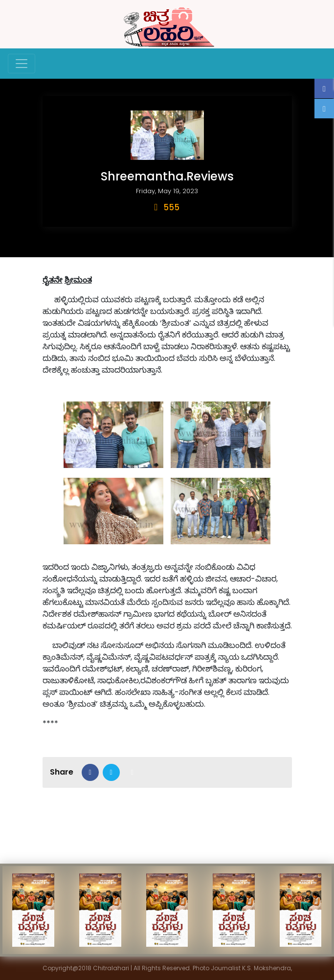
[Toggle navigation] (22, 64)
